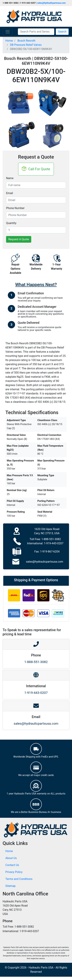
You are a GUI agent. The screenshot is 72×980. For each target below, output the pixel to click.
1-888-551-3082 (51, 539)
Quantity (11, 223)
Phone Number (15, 208)
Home (9, 851)
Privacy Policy (14, 872)
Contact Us (12, 865)
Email (10, 193)
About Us (11, 858)
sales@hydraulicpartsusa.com (51, 3)
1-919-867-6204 (50, 552)
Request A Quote (19, 239)
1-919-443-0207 (54, 543)
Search (62, 32)
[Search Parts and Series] (36, 32)
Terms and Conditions (19, 879)
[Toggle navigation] (8, 32)
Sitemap (10, 886)
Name (10, 178)
